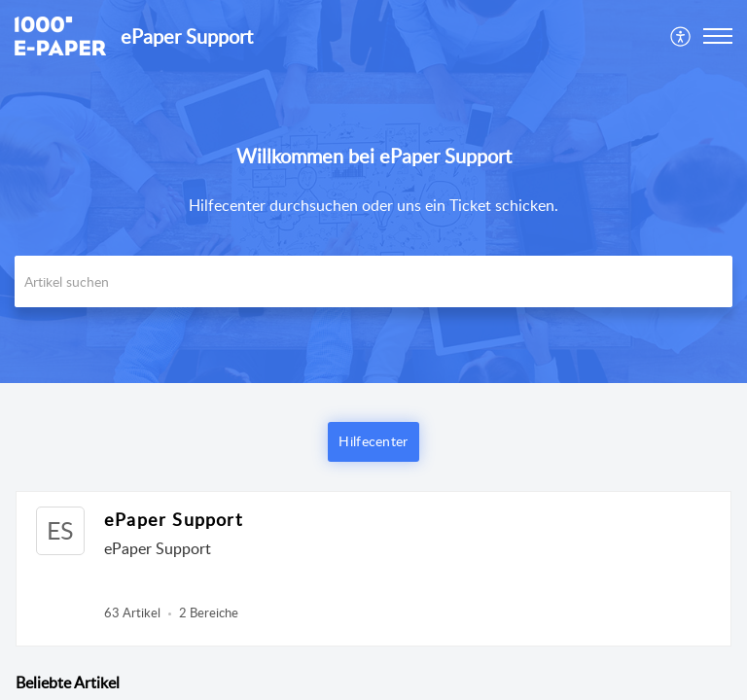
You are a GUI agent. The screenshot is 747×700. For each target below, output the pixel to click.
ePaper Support (173, 519)
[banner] (373, 192)
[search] (373, 281)
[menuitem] (681, 36)
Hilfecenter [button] (373, 441)
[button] (681, 36)
